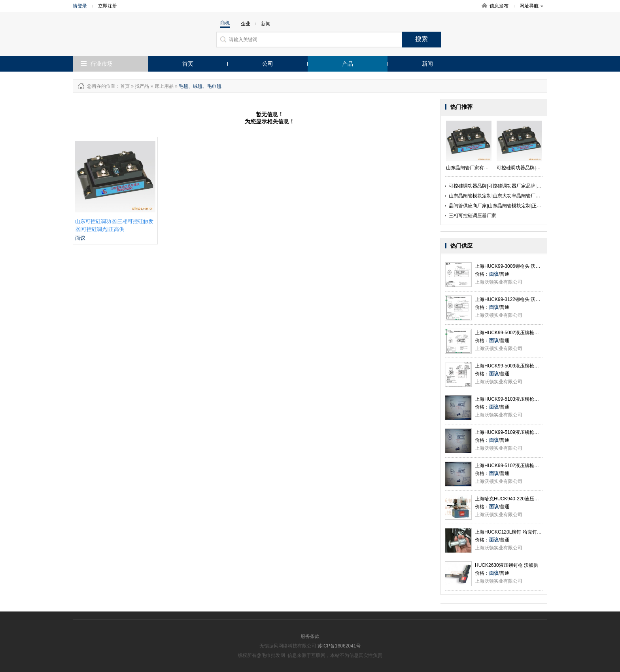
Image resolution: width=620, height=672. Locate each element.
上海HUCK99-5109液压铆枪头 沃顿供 (515, 432)
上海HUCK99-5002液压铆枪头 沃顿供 (515, 333)
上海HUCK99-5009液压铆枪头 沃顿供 (515, 366)
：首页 (123, 86)
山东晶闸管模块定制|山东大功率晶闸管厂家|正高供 (502, 196)
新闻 (427, 64)
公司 (268, 64)
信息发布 (499, 6)
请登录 (80, 6)
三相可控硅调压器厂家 (473, 216)
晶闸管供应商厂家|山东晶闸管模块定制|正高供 (497, 206)
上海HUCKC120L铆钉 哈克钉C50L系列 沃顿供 (524, 532)
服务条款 (310, 636)
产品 (348, 64)
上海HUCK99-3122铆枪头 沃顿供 (510, 299)
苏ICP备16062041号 (339, 646)
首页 (188, 64)
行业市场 (102, 64)
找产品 (142, 86)
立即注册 (108, 6)
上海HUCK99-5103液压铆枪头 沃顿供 (515, 399)
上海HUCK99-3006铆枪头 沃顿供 (510, 266)
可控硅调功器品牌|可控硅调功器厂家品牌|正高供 (500, 186)
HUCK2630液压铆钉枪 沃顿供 (507, 565)
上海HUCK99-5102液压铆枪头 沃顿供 (515, 466)
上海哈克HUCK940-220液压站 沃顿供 (515, 499)
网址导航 (531, 6)
